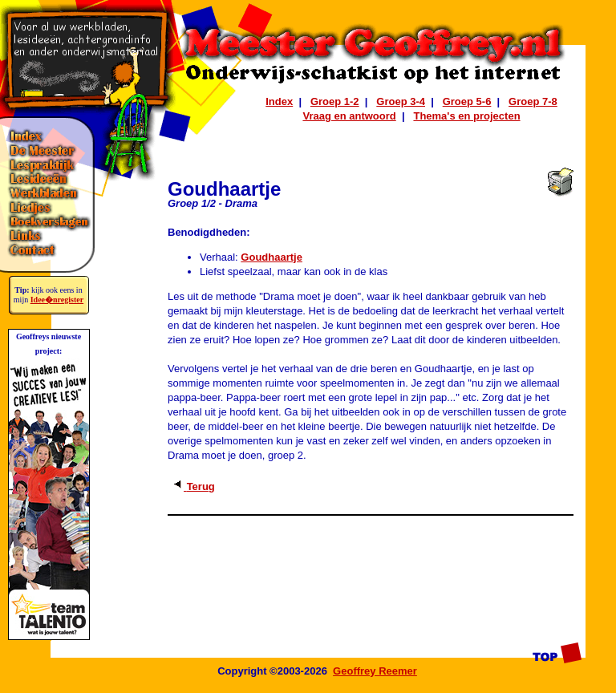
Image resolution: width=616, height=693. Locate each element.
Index (279, 101)
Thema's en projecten (466, 116)
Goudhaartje (272, 257)
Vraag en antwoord (349, 116)
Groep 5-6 (467, 101)
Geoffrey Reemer (375, 671)
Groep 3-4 (401, 101)
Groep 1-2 (335, 101)
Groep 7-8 (533, 101)
